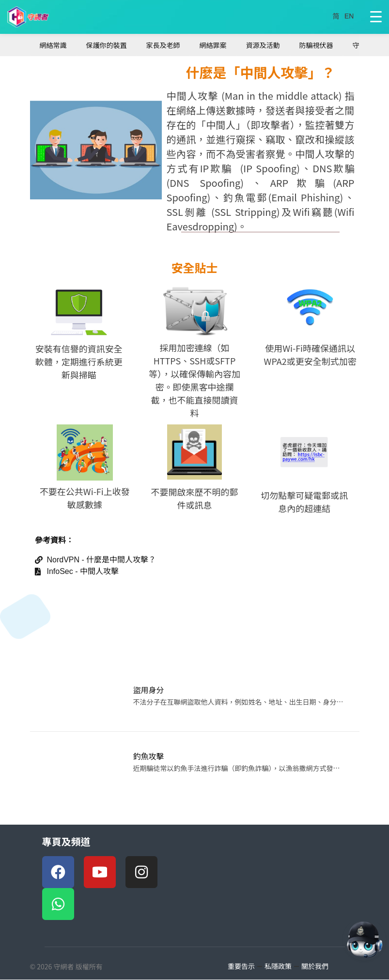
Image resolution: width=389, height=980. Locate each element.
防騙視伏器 (316, 45)
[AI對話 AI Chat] (364, 939)
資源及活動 (263, 45)
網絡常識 (53, 45)
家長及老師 (163, 45)
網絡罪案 (213, 45)
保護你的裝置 (107, 45)
